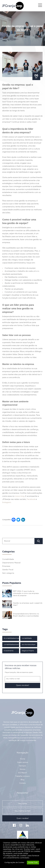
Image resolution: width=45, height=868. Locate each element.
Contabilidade (8, 559)
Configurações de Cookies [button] (14, 863)
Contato (22, 783)
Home (22, 759)
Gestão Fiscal (8, 570)
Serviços (22, 766)
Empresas (6, 566)
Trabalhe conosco (22, 776)
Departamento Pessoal (11, 563)
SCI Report (22, 773)
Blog (22, 780)
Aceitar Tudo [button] (33, 863)
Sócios (23, 769)
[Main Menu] (40, 6)
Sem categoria (8, 573)
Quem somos (23, 762)
